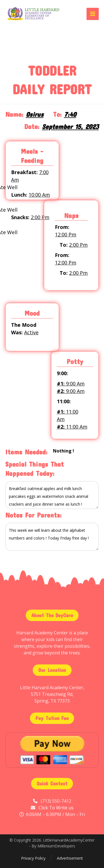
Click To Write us (56, 808)
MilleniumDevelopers (56, 846)
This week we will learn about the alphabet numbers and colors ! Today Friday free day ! (52, 537)
